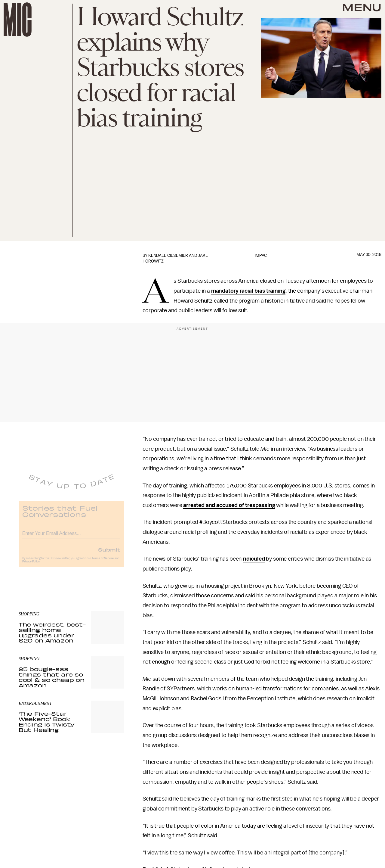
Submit (109, 553)
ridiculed (254, 559)
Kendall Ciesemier (168, 255)
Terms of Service (103, 562)
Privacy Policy (31, 565)
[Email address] (71, 536)
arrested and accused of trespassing (229, 505)
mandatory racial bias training (248, 291)
